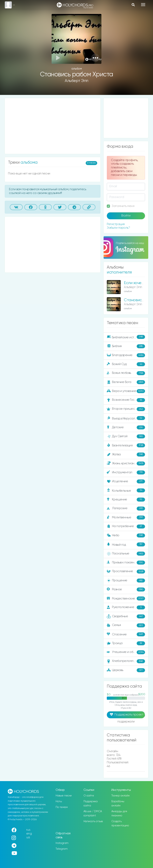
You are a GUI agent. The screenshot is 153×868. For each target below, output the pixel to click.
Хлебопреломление (126, 661)
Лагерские (126, 509)
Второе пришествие (126, 409)
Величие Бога (126, 382)
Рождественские (126, 598)
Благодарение (126, 355)
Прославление (126, 572)
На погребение (126, 527)
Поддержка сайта (91, 804)
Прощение (126, 581)
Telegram (62, 849)
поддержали (126, 722)
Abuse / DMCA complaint (93, 813)
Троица (126, 643)
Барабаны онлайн (118, 804)
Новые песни (64, 796)
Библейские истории (126, 337)
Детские (126, 427)
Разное (126, 589)
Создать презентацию (120, 823)
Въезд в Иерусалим (126, 418)
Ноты (59, 801)
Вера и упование (126, 391)
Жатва (126, 455)
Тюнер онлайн (121, 796)
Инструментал (126, 472)
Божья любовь (126, 373)
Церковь (126, 670)
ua (28, 837)
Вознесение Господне (126, 400)
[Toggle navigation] (143, 5)
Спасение (126, 634)
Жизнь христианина (126, 464)
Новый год (126, 545)
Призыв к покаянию (126, 563)
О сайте (89, 796)
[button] (95, 58)
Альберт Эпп (76, 81)
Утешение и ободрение (126, 652)
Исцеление (126, 481)
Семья (126, 625)
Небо (126, 535)
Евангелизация (126, 445)
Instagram (62, 843)
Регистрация (116, 224)
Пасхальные (126, 554)
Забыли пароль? (118, 228)
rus (28, 830)
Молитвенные (126, 518)
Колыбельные (126, 491)
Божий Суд (126, 364)
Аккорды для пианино (119, 813)
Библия (126, 346)
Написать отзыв (93, 821)
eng (29, 834)
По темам (62, 807)
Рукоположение (126, 607)
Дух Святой (126, 436)
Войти (126, 216)
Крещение (126, 500)
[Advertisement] (53, 126)
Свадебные (126, 616)
